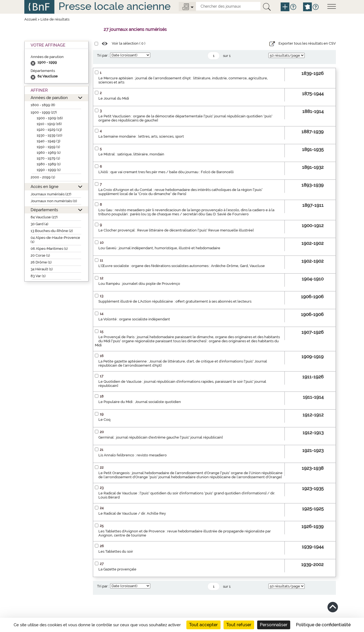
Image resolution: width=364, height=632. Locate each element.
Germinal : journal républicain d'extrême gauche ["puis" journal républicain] (161, 437)
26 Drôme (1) (41, 262)
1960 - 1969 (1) (49, 153)
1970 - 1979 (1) (48, 158)
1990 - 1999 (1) (49, 170)
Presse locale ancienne (115, 6)
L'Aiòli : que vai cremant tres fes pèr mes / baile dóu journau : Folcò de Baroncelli (166, 172)
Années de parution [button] (49, 98)
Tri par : (103, 55)
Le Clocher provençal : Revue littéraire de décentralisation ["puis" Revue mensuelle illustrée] (176, 230)
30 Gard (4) (39, 224)
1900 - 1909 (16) (50, 118)
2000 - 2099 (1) (43, 177)
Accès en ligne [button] (45, 186)
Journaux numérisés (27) (51, 194)
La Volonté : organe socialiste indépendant (134, 319)
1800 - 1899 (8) (43, 105)
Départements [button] (44, 210)
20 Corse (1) (40, 255)
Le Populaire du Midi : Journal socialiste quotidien (140, 402)
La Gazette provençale (117, 569)
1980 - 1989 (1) (49, 164)
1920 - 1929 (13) (49, 130)
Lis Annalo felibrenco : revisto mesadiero (133, 455)
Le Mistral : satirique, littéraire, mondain (131, 154)
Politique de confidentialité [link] (323, 625)
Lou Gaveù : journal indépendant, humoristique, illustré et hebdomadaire (159, 248)
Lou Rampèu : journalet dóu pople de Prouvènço (139, 284)
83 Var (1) (38, 276)
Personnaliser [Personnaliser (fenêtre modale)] (274, 625)
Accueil (31, 19)
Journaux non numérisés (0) (54, 201)
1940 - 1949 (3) (49, 141)
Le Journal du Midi (114, 98)
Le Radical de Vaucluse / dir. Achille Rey (132, 513)
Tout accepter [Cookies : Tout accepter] (203, 625)
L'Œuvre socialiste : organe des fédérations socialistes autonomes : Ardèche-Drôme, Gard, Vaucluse (182, 266)
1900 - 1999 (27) (44, 112)
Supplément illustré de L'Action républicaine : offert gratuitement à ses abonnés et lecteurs (175, 301)
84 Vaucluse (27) (44, 217)
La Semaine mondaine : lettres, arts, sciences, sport (141, 136)
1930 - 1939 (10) (49, 135)
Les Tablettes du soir (116, 551)
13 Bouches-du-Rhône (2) (52, 231)
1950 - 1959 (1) (48, 147)
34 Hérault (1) (42, 269)
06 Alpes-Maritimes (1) (49, 249)
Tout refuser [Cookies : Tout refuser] (239, 625)
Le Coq (104, 420)
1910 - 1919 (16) (49, 124)
